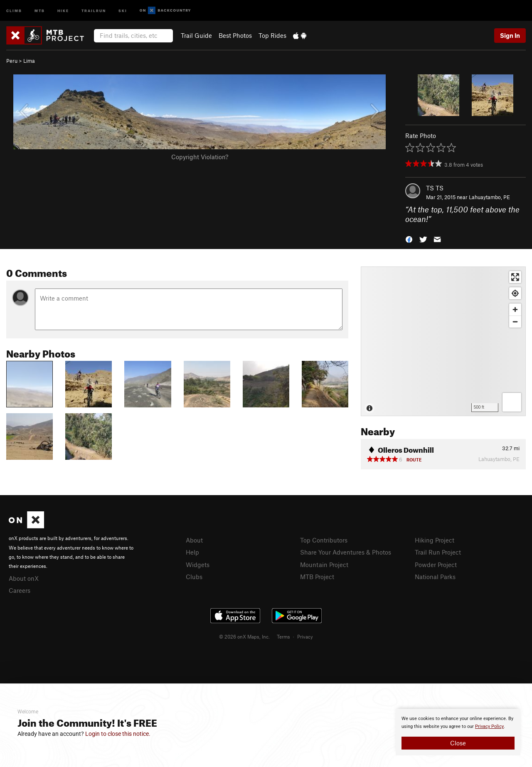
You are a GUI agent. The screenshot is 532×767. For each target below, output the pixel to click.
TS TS (435, 188)
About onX (24, 578)
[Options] (512, 402)
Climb (14, 10)
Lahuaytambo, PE (489, 197)
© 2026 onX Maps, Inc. (244, 636)
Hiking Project (435, 540)
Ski (123, 10)
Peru (12, 61)
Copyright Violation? (200, 157)
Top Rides (272, 35)
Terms (283, 636)
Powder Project (436, 565)
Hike (63, 10)
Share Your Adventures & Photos (346, 552)
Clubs (194, 577)
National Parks (435, 577)
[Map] (443, 341)
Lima (29, 61)
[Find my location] (515, 293)
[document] (458, 732)
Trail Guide (196, 35)
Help (192, 552)
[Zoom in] (515, 310)
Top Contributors (324, 540)
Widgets (198, 565)
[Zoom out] (515, 322)
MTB (40, 10)
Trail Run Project (438, 552)
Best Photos (235, 35)
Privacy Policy (489, 726)
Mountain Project (324, 565)
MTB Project (317, 577)
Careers (20, 590)
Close (458, 743)
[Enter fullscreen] (515, 277)
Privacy (305, 636)
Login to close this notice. (118, 734)
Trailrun (94, 10)
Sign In (510, 35)
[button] (409, 238)
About (194, 540)
